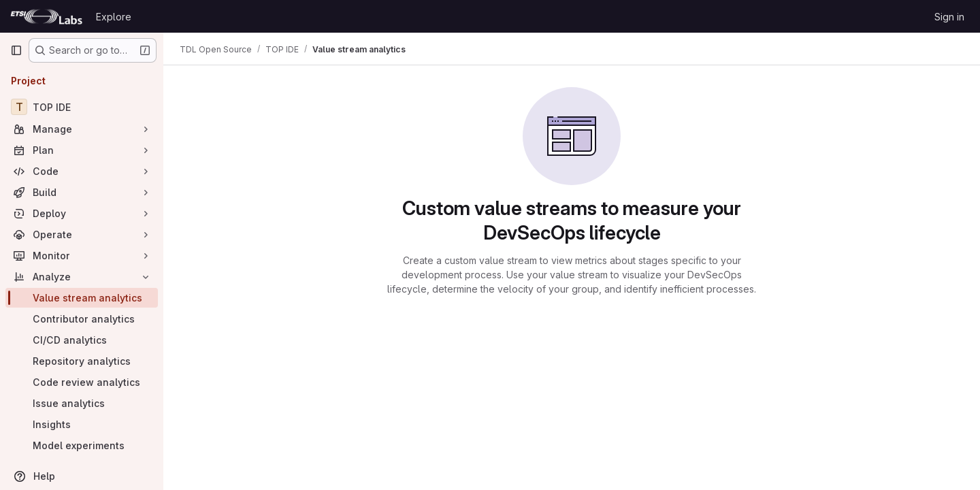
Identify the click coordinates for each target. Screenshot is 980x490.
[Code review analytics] (82, 382)
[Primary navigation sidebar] (16, 50)
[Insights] (82, 424)
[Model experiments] (82, 445)
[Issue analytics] (82, 403)
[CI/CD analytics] (82, 340)
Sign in (949, 17)
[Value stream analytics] (82, 298)
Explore (114, 17)
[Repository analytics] (82, 361)
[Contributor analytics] (82, 319)
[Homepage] (46, 16)
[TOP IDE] (82, 107)
